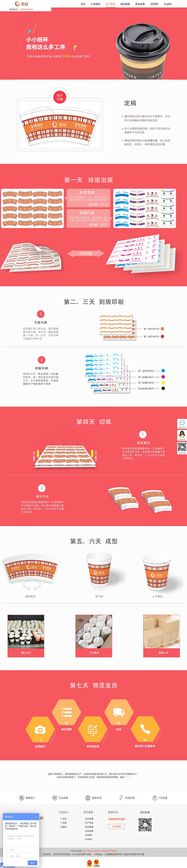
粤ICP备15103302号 (92, 851)
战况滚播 (89, 819)
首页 (83, 4)
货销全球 (93, 798)
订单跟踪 (96, 4)
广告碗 (63, 823)
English (168, 4)
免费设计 (27, 798)
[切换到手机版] (109, 851)
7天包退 (160, 798)
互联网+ (155, 4)
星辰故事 (140, 4)
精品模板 (125, 4)
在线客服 (117, 826)
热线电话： (21, 9)
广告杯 (63, 819)
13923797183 (117, 819)
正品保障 (60, 798)
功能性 (63, 827)
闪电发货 (127, 798)
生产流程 (110, 4)
